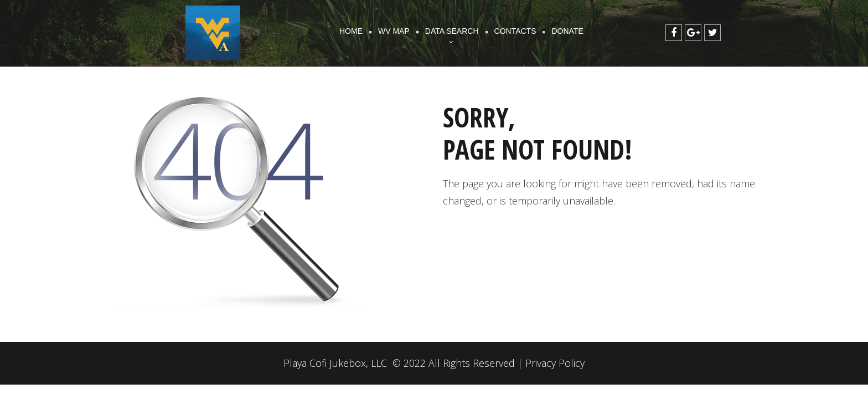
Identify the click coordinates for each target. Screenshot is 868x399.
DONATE (567, 31)
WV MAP (394, 31)
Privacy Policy (555, 363)
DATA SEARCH (452, 32)
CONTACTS (515, 31)
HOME (351, 31)
